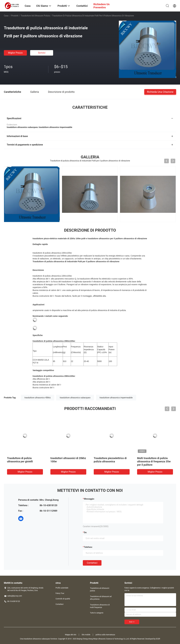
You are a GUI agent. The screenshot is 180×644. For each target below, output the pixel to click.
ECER (158, 639)
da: (85, 532)
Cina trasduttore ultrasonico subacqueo (35, 639)
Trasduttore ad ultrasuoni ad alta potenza (101, 598)
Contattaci (92, 563)
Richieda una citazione (160, 92)
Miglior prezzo (15, 53)
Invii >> (132, 622)
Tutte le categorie (97, 613)
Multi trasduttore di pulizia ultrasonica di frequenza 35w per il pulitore (154, 461)
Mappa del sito (71, 635)
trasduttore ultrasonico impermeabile (116, 398)
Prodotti (15, 16)
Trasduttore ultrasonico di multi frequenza (100, 606)
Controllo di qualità (63, 599)
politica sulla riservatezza (105, 635)
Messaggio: (89, 499)
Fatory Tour (60, 593)
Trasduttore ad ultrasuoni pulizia (35, 16)
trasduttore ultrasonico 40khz (38, 398)
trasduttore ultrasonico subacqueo (75, 398)
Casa (6, 16)
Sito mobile (86, 635)
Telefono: (88, 547)
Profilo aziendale (62, 588)
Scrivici (42, 53)
